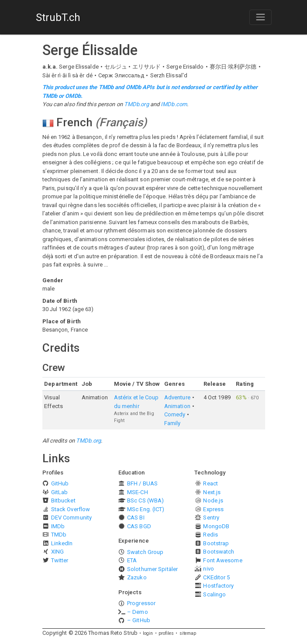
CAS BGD (139, 526)
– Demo (138, 612)
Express (213, 509)
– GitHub (139, 620)
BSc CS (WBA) (145, 500)
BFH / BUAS (142, 483)
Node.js (213, 500)
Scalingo (214, 594)
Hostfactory (218, 586)
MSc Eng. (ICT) (146, 509)
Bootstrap (216, 543)
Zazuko (137, 577)
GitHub (60, 483)
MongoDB (216, 526)
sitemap (188, 633)
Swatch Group (145, 552)
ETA (132, 560)
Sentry (211, 518)
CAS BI (136, 518)
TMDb (59, 535)
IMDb (58, 526)
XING (57, 552)
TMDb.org (136, 104)
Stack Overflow (71, 509)
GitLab (60, 492)
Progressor (141, 603)
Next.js (212, 492)
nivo (208, 569)
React (210, 483)
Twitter (60, 560)
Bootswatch (219, 552)
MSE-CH (138, 492)
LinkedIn (62, 543)
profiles (166, 633)
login (148, 633)
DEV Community (71, 518)
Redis (210, 535)
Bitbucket (63, 500)
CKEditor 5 (216, 577)
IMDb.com (174, 104)
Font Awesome (222, 560)
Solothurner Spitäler (152, 569)
